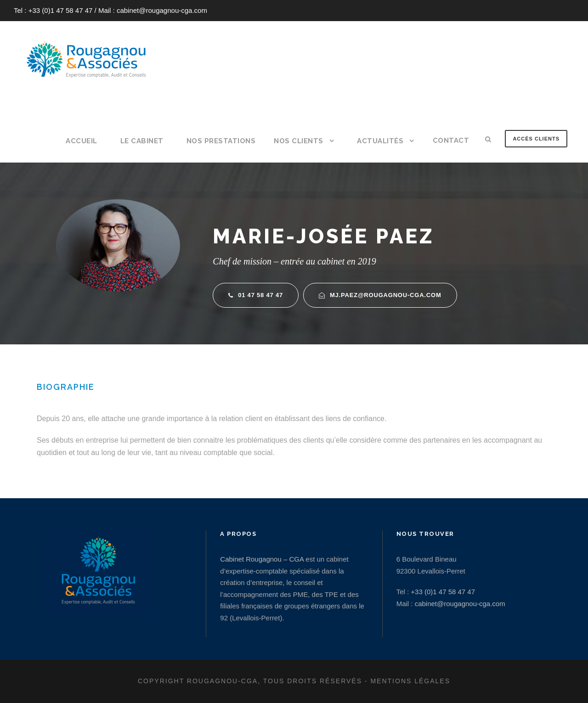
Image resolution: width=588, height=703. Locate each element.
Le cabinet (142, 141)
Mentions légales (410, 681)
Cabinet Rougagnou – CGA (262, 559)
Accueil (82, 141)
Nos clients (299, 141)
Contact (451, 141)
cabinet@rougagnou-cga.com (162, 10)
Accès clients (536, 139)
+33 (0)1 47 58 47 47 (61, 10)
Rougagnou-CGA (222, 681)
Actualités (380, 141)
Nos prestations (221, 141)
